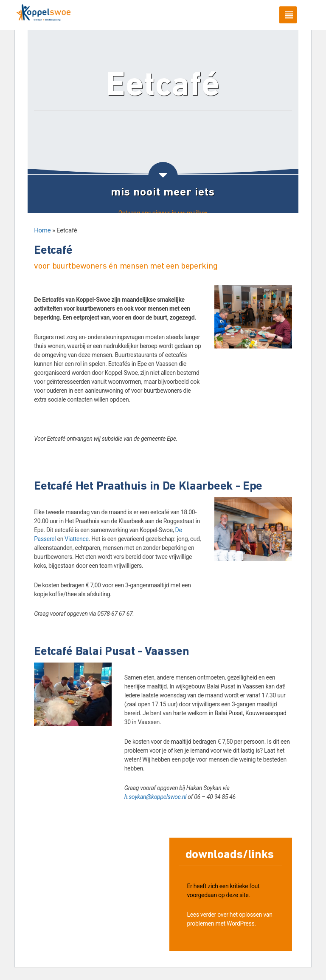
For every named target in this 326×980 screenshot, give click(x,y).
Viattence (76, 539)
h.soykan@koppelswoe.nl (155, 797)
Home (42, 230)
